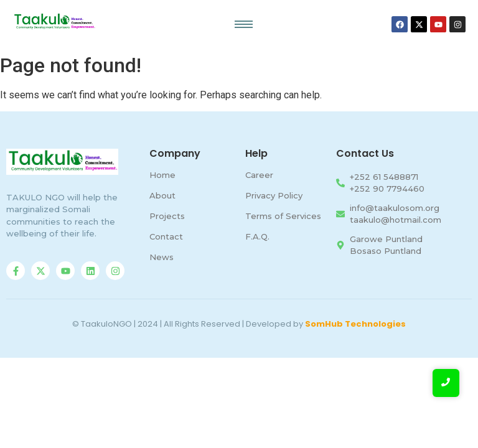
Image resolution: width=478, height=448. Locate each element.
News (162, 257)
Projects (167, 216)
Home (162, 175)
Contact (166, 236)
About (162, 195)
